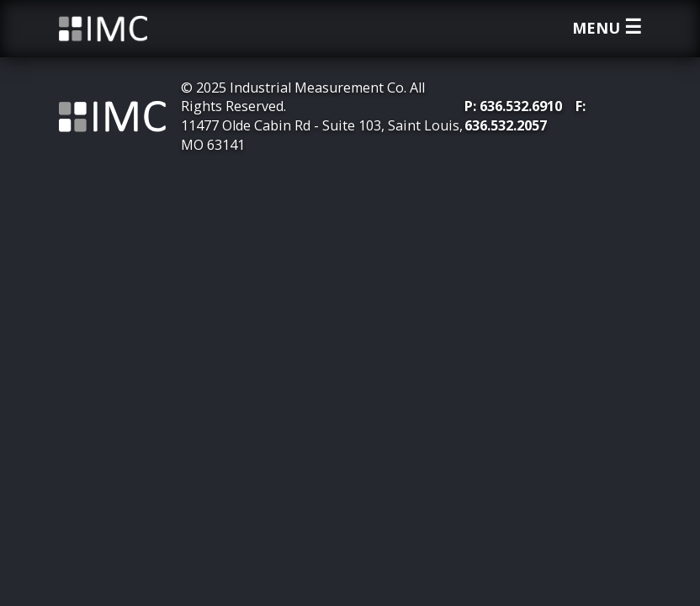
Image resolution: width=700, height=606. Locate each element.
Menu (607, 28)
